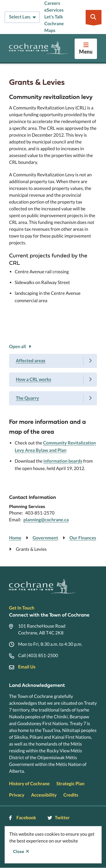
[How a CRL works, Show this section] (53, 380)
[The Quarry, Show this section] (53, 398)
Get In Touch (22, 608)
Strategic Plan (71, 784)
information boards (63, 461)
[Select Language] (22, 17)
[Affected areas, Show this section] (53, 361)
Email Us (27, 667)
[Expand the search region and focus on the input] (94, 17)
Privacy (17, 795)
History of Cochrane (29, 784)
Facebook (23, 818)
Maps (50, 30)
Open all (18, 347)
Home (15, 538)
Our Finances (83, 538)
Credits (71, 795)
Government (45, 538)
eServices (54, 10)
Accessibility (44, 795)
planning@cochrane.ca (46, 520)
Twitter (59, 818)
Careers (52, 3)
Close (19, 852)
